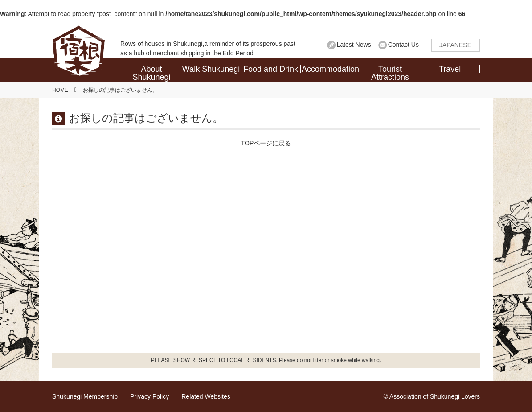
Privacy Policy (149, 396)
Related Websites (206, 396)
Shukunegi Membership (85, 396)
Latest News (354, 45)
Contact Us (403, 45)
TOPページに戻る (266, 143)
